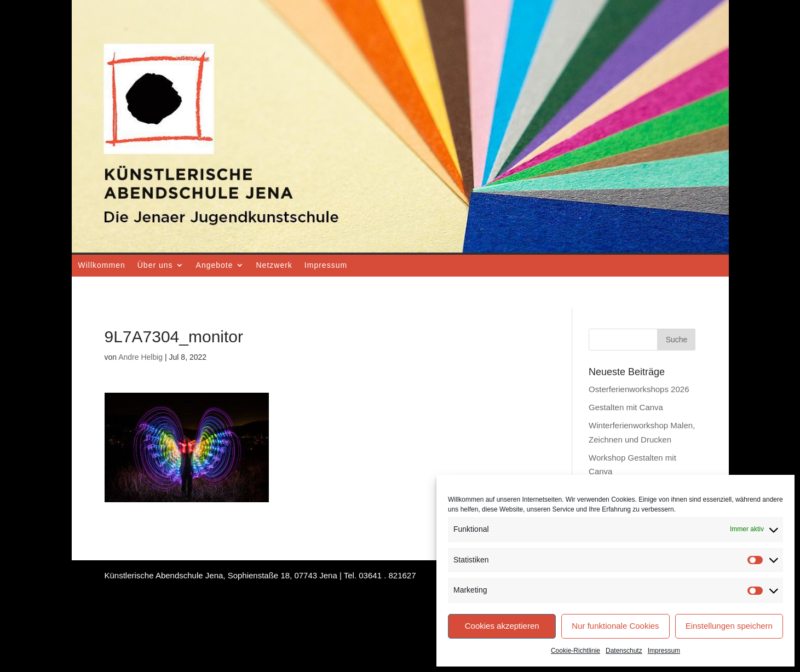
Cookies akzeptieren (502, 626)
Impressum (664, 651)
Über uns (155, 265)
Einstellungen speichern (729, 626)
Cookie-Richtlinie (575, 651)
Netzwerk (274, 265)
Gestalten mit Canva (626, 407)
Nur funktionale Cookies (615, 626)
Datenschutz (624, 651)
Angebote (215, 265)
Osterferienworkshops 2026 (639, 389)
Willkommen (102, 265)
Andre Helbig (140, 357)
